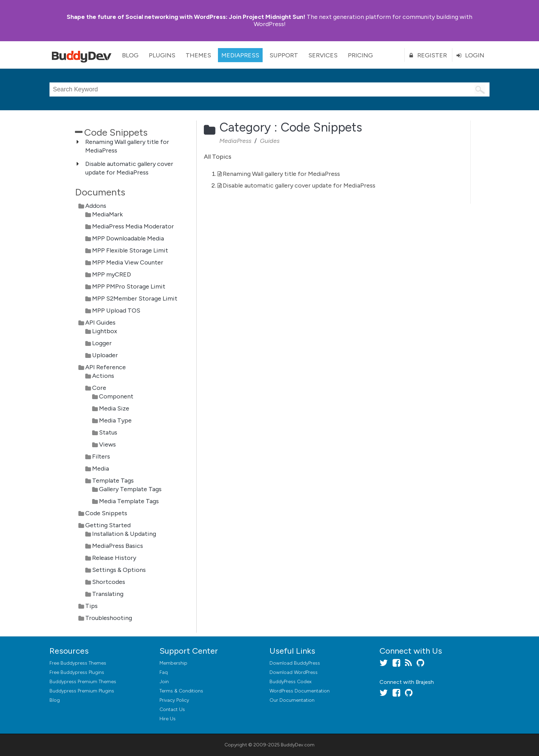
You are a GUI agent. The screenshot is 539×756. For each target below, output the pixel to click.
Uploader (105, 355)
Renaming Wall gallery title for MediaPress (281, 174)
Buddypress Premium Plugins (82, 691)
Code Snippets (106, 513)
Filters (101, 456)
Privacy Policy (174, 700)
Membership (173, 663)
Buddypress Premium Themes (83, 682)
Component (116, 396)
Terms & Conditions (181, 691)
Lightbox (105, 331)
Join (164, 682)
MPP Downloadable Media (128, 238)
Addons (96, 206)
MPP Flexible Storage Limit (130, 250)
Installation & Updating (124, 534)
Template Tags (113, 481)
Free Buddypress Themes (78, 663)
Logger (102, 343)
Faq (164, 672)
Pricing (360, 55)
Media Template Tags (129, 501)
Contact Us (172, 709)
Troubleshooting (109, 618)
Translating (108, 594)
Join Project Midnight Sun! (186, 17)
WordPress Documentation (300, 691)
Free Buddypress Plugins (77, 672)
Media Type (115, 420)
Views (107, 444)
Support (284, 55)
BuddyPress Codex (290, 682)
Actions (103, 376)
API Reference (106, 367)
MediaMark (107, 214)
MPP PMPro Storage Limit (129, 286)
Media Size (114, 408)
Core (99, 388)
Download (295, 663)
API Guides (100, 323)
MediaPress (240, 55)
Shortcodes (109, 582)
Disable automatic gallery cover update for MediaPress (299, 185)
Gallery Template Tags (130, 489)
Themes (198, 55)
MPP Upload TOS (116, 311)
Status (108, 432)
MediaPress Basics (118, 546)
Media (101, 469)
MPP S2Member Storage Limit (135, 298)
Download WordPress (294, 672)
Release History (114, 558)
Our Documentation (292, 700)
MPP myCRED (112, 274)
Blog (130, 55)
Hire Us (168, 719)
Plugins (162, 55)
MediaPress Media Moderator (133, 226)
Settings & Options (119, 570)
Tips (91, 606)
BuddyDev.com (298, 745)
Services (323, 55)
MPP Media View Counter (128, 262)
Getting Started (108, 525)
